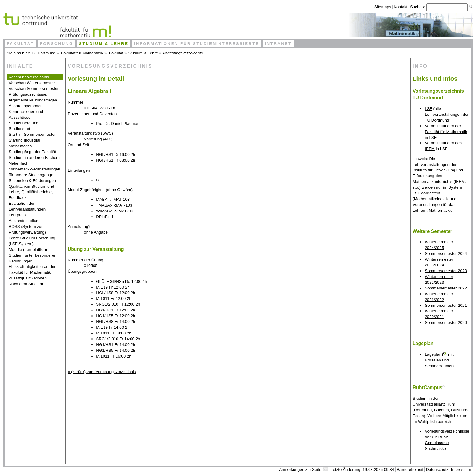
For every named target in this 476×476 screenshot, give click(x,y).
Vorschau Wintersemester (32, 83)
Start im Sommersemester (32, 134)
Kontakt (401, 7)
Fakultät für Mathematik (82, 53)
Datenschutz (437, 469)
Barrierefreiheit (410, 469)
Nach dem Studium (26, 284)
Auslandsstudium (24, 221)
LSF (428, 109)
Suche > (418, 7)
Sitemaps (383, 7)
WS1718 (107, 108)
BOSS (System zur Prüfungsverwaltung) (27, 229)
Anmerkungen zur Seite (300, 469)
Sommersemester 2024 (446, 253)
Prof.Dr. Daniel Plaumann (119, 123)
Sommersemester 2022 (446, 288)
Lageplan (433, 354)
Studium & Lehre (104, 44)
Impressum (461, 469)
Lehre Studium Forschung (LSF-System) (32, 241)
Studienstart (20, 129)
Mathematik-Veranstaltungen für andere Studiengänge (35, 172)
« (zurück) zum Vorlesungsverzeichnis (102, 372)
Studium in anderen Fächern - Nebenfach (36, 160)
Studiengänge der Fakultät (32, 152)
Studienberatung (24, 123)
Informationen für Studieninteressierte (196, 44)
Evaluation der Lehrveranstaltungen (27, 206)
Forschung (56, 44)
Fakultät (20, 44)
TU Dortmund (43, 53)
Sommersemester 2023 (446, 271)
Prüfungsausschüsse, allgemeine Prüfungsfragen (33, 97)
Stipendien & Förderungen (32, 181)
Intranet (278, 44)
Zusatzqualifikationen (28, 278)
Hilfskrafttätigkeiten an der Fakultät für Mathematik (32, 269)
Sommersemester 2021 (446, 305)
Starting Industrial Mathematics (25, 143)
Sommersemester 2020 (446, 322)
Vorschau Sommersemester (34, 89)
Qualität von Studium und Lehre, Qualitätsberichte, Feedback (32, 192)
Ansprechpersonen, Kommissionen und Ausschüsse (26, 112)
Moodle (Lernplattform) (29, 250)
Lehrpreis (17, 215)
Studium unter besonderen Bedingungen (33, 258)
